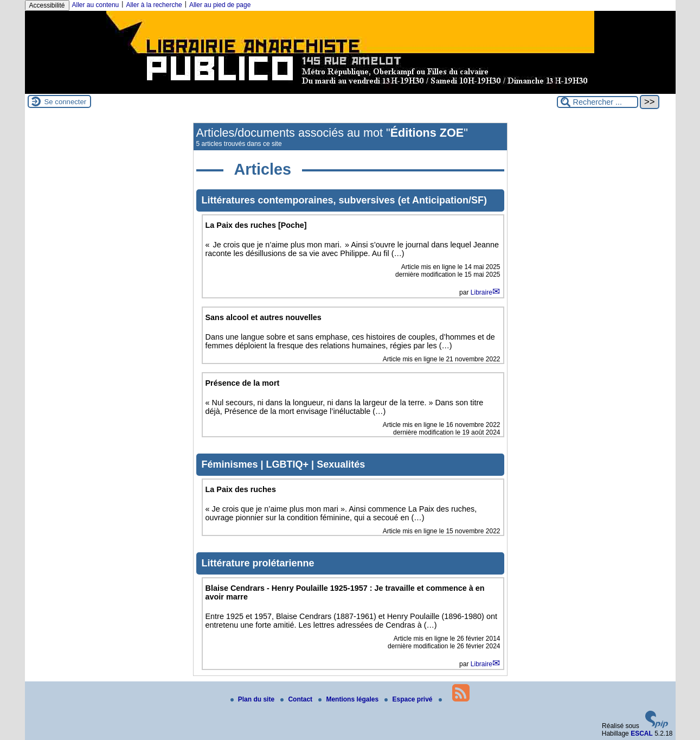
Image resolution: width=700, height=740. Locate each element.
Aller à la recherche (154, 5)
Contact (297, 699)
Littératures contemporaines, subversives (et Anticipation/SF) (344, 200)
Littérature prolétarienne (258, 563)
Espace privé (409, 699)
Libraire (481, 292)
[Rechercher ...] (598, 102)
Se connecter (66, 102)
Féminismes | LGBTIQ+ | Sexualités (284, 464)
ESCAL (642, 733)
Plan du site (253, 699)
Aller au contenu (96, 5)
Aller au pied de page (220, 5)
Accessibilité (47, 5)
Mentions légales (349, 699)
